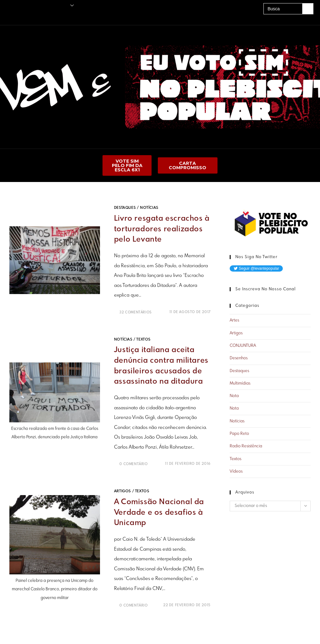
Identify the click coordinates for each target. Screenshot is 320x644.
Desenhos (239, 358)
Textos (143, 339)
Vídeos (236, 472)
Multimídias (240, 383)
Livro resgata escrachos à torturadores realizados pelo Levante (162, 229)
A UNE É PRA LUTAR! (72, 16)
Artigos (122, 491)
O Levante (62, 5)
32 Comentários (135, 312)
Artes (234, 320)
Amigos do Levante (19, 16)
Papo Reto (239, 434)
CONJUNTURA (243, 346)
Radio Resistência (246, 446)
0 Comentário (133, 464)
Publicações (31, 5)
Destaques (125, 208)
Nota (234, 396)
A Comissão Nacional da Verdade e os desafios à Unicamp (159, 512)
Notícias (149, 208)
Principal (9, 5)
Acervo (45, 16)
